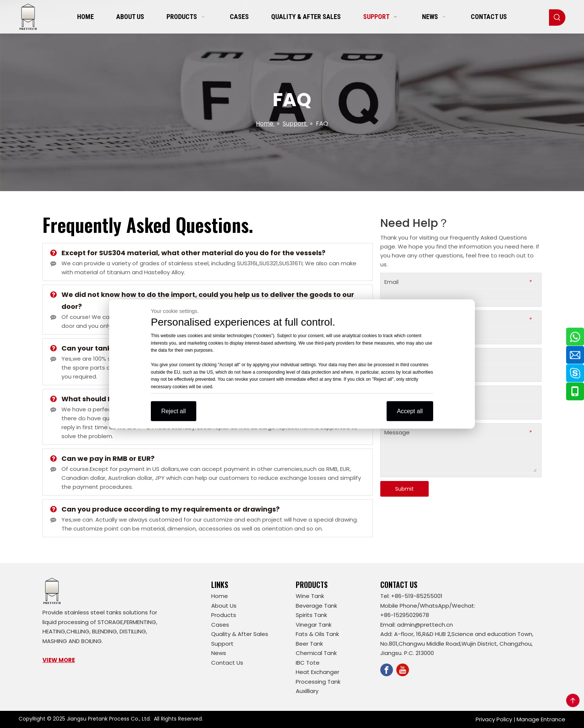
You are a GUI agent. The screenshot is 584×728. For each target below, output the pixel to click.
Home (220, 596)
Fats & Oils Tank (317, 634)
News (219, 653)
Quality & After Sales (240, 634)
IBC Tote (308, 663)
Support (222, 644)
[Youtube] (403, 670)
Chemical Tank (316, 653)
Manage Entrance (541, 719)
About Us (224, 606)
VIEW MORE (59, 660)
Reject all (174, 411)
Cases (220, 625)
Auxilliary (307, 691)
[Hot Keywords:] (557, 18)
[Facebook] (387, 670)
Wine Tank (310, 596)
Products (224, 615)
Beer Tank (309, 644)
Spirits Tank (311, 615)
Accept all (410, 411)
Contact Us (227, 663)
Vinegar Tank (314, 625)
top (573, 700)
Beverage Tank (316, 606)
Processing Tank (318, 682)
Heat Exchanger (318, 672)
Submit (404, 489)
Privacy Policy (494, 719)
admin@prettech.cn (425, 625)
